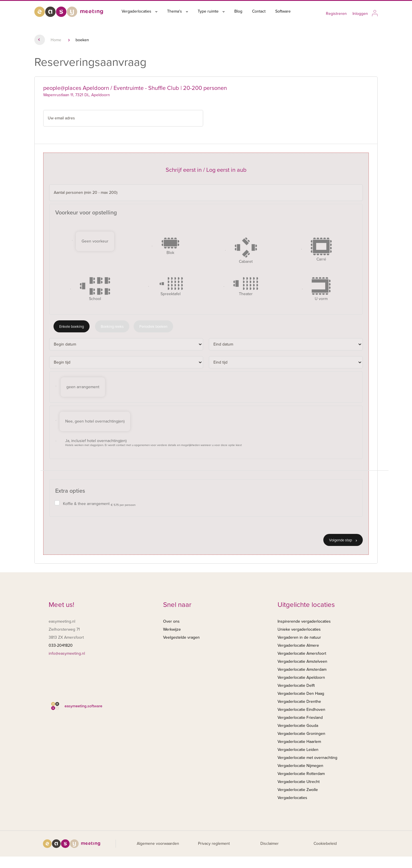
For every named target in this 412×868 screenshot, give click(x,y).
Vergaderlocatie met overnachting (307, 758)
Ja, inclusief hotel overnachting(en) (153, 443)
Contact (259, 11)
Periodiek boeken (153, 327)
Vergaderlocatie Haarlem (299, 742)
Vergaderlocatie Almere (298, 645)
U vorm (321, 289)
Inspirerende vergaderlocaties (304, 621)
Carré (321, 249)
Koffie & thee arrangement (99, 504)
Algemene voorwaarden (158, 844)
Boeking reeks (112, 327)
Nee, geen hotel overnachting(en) (95, 421)
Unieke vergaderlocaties (299, 629)
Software (283, 11)
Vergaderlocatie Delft (296, 685)
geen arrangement (83, 387)
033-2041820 (61, 645)
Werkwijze (172, 629)
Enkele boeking (72, 327)
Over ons (171, 621)
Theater (246, 287)
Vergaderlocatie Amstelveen (302, 661)
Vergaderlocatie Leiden (298, 750)
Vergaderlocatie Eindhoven (301, 710)
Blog (238, 11)
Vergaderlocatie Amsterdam (302, 669)
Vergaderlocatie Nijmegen (300, 766)
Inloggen (360, 14)
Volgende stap (343, 540)
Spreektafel (171, 287)
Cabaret (246, 251)
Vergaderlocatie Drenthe (299, 702)
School (95, 289)
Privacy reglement (214, 844)
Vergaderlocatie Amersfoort (302, 653)
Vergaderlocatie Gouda (298, 726)
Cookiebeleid (325, 844)
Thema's (178, 11)
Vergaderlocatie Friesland (300, 718)
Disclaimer (270, 844)
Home (56, 40)
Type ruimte (211, 11)
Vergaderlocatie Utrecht (299, 782)
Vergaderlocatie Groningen (301, 734)
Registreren (336, 14)
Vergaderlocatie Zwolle (298, 790)
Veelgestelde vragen (181, 637)
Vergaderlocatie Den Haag (301, 694)
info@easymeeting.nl (67, 653)
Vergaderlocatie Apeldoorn (301, 677)
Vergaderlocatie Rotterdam (301, 774)
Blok (170, 246)
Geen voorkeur (95, 241)
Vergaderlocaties (139, 11)
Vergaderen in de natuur (299, 637)
